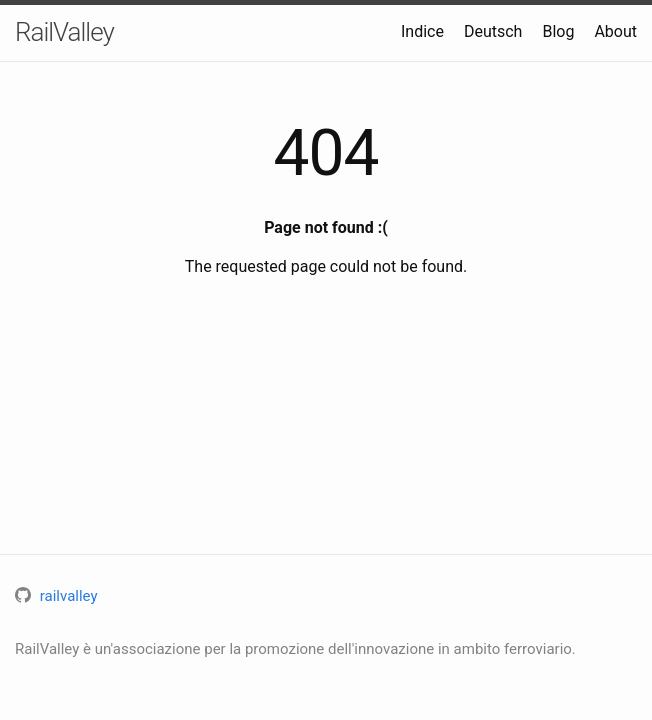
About (615, 31)
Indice (422, 31)
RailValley (64, 32)
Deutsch (493, 31)
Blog (558, 31)
